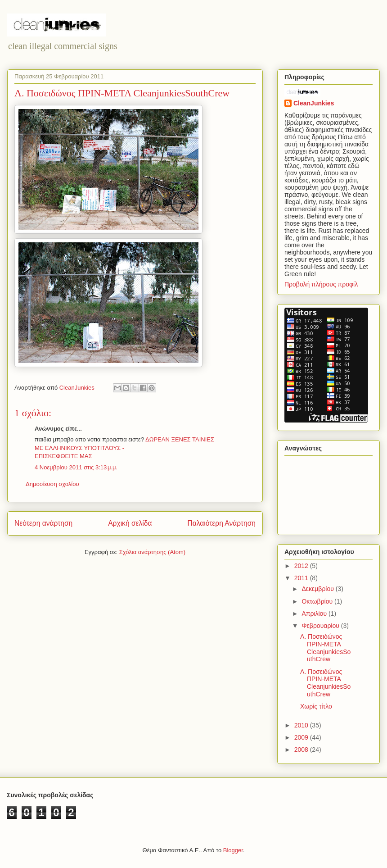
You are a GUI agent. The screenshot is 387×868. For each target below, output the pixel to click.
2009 (302, 737)
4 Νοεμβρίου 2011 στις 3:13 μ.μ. (76, 467)
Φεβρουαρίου (321, 626)
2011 (302, 578)
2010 (302, 725)
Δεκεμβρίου (318, 589)
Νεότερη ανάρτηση (43, 523)
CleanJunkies (314, 103)
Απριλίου (315, 614)
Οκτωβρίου (318, 601)
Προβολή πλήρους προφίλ (321, 284)
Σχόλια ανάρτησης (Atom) (152, 552)
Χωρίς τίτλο (316, 706)
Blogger (233, 850)
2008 (302, 750)
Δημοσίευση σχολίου (52, 484)
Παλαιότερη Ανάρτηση (221, 523)
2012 (302, 566)
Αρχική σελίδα (130, 523)
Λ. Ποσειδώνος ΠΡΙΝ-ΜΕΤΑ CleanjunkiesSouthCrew (325, 648)
